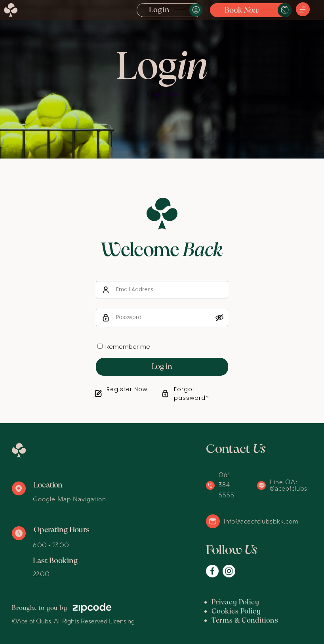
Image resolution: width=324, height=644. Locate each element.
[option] (162, 79)
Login (159, 10)
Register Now (127, 389)
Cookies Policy (236, 612)
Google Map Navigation (70, 499)
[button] (303, 10)
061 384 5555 (227, 485)
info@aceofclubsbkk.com (261, 521)
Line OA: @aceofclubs (289, 485)
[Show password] (219, 317)
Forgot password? (192, 394)
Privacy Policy (235, 603)
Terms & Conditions (245, 621)
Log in (162, 367)
